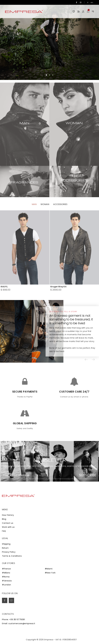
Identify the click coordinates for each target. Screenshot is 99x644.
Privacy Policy (9, 552)
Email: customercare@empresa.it (19, 623)
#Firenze (6, 569)
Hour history (8, 515)
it (88, 2)
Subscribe (88, 475)
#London (7, 585)
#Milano (6, 573)
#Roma (6, 577)
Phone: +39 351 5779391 (13, 619)
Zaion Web (25, 640)
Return (5, 548)
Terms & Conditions (12, 556)
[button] (46, 75)
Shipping (6, 544)
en (92, 2)
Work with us (8, 527)
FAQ (4, 531)
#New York (50, 573)
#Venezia (7, 581)
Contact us (8, 523)
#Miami (49, 569)
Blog (4, 519)
